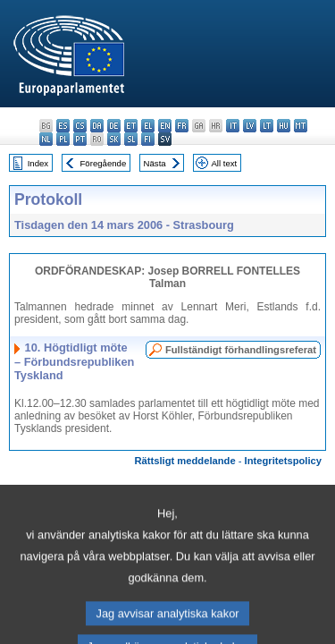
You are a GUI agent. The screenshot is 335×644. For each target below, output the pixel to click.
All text (224, 163)
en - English (165, 126)
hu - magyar (284, 126)
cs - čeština (80, 126)
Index (38, 163)
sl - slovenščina (131, 139)
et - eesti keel (131, 126)
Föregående (104, 163)
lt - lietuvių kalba (267, 126)
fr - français (182, 126)
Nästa (155, 163)
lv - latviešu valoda (250, 126)
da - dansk (97, 126)
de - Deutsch (114, 126)
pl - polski (63, 139)
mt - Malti (301, 126)
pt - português (80, 139)
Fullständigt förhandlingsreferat (241, 350)
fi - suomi (148, 139)
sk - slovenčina (114, 139)
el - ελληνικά (148, 126)
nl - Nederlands (46, 139)
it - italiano (233, 126)
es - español (63, 126)
